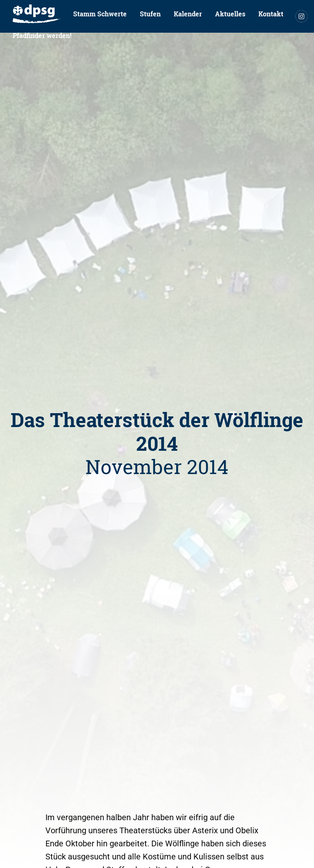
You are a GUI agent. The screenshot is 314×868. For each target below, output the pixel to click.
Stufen (150, 14)
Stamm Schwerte (100, 14)
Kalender (188, 14)
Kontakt (271, 14)
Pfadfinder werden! (42, 35)
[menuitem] (36, 14)
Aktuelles (230, 14)
